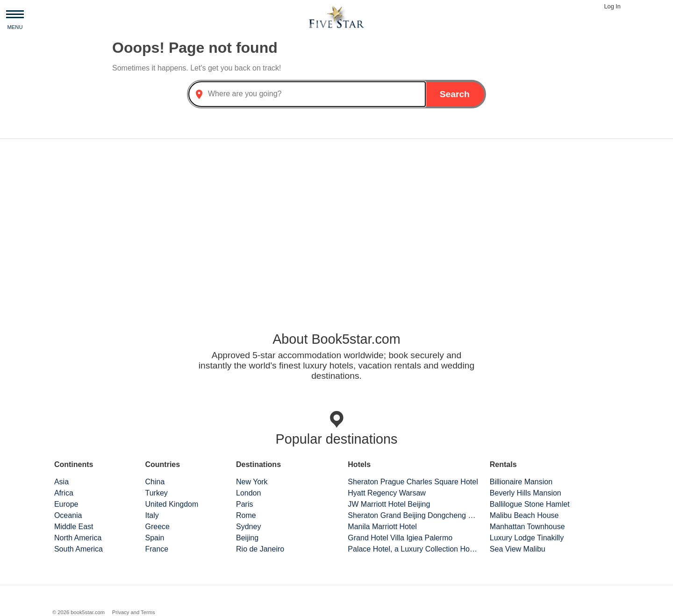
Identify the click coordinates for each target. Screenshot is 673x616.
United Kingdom (172, 504)
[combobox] (307, 94)
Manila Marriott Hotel (382, 527)
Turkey (156, 493)
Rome (246, 515)
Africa (64, 493)
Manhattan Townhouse (527, 527)
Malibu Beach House (524, 515)
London (248, 493)
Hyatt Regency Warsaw (387, 493)
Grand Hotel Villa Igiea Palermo (400, 538)
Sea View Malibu (518, 549)
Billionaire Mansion (521, 482)
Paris (244, 504)
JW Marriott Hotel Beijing (389, 504)
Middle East (74, 527)
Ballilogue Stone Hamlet (530, 504)
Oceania (68, 515)
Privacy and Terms (134, 612)
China (155, 482)
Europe (66, 504)
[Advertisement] (336, 219)
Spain (154, 538)
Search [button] (455, 94)
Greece (157, 527)
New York (252, 482)
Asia (61, 482)
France (157, 549)
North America (78, 538)
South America (79, 549)
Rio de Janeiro (260, 549)
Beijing (247, 538)
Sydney (248, 527)
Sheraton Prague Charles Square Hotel (413, 482)
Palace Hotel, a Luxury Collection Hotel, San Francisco (413, 549)
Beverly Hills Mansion (526, 493)
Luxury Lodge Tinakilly (527, 538)
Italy (152, 515)
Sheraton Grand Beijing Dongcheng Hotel (413, 515)
